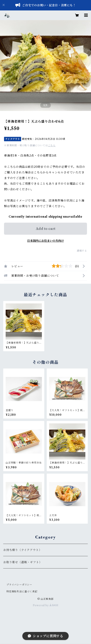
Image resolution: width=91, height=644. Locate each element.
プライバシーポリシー (19, 585)
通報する (82, 251)
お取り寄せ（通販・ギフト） (23, 562)
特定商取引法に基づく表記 (22, 591)
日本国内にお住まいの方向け (45, 241)
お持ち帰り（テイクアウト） (22, 550)
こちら (52, 145)
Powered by (46, 605)
